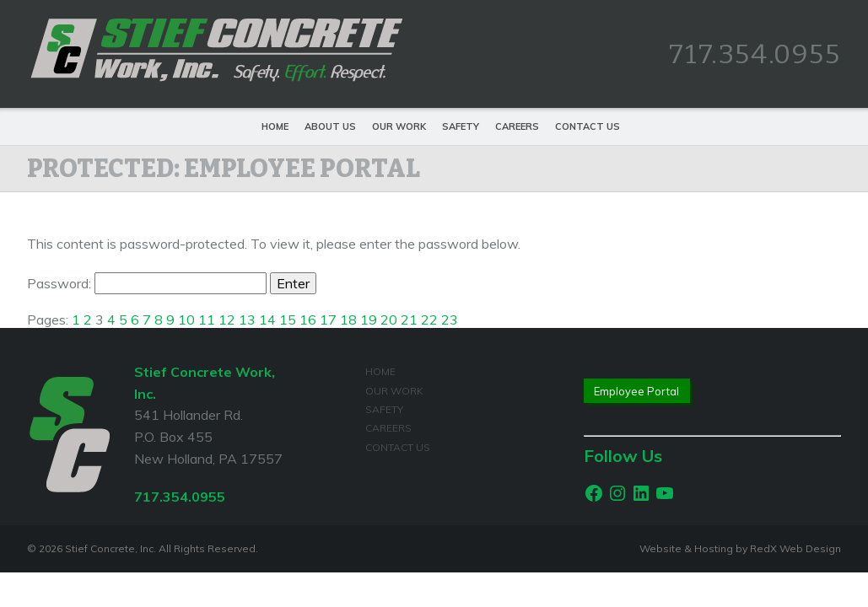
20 (389, 320)
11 (207, 320)
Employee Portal (636, 391)
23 (450, 320)
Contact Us (588, 126)
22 (429, 320)
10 (186, 320)
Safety (461, 126)
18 (348, 320)
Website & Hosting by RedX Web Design (740, 548)
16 (308, 320)
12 (227, 320)
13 (247, 320)
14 (267, 320)
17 (328, 320)
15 (288, 320)
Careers (517, 126)
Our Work (399, 126)
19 (369, 320)
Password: (147, 283)
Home (275, 126)
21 (409, 320)
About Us (330, 126)
